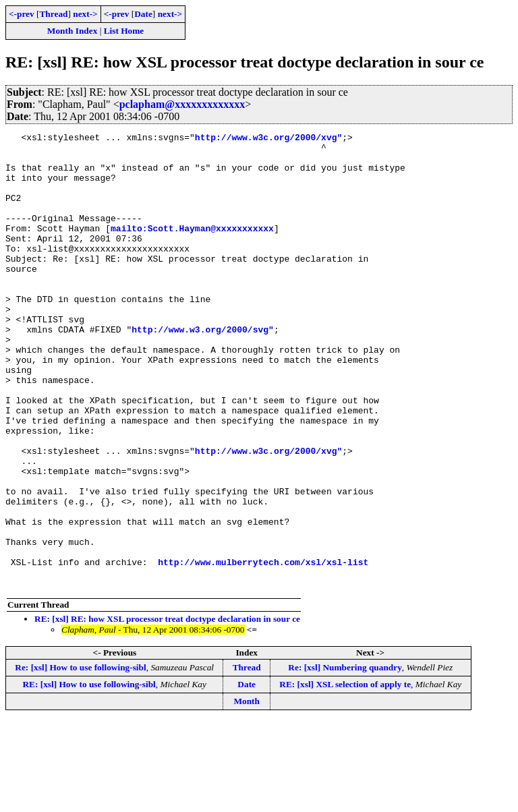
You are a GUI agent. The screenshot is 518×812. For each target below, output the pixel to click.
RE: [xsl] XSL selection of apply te (345, 775)
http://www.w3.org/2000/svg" (203, 370)
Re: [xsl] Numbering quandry (345, 758)
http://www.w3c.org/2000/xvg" (268, 139)
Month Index (72, 31)
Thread (53, 14)
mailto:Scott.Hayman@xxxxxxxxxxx (192, 248)
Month (247, 792)
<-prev (22, 14)
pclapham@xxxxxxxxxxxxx (182, 104)
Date (143, 14)
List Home (124, 31)
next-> (85, 14)
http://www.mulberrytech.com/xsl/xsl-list (263, 649)
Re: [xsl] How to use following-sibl (80, 758)
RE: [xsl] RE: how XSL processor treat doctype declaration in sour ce (167, 710)
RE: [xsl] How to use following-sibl (89, 775)
